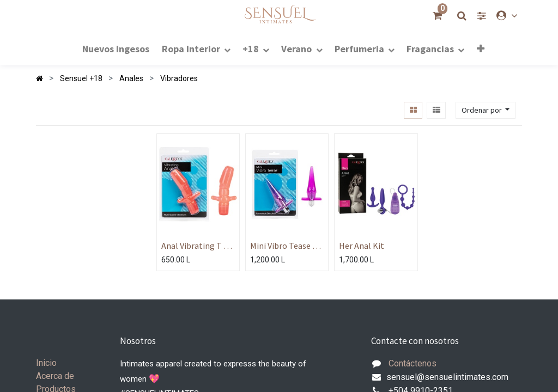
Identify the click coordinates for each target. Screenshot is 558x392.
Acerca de (55, 376)
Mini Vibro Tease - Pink (283, 246)
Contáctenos (413, 363)
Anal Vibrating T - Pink (194, 246)
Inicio (46, 363)
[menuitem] (116, 48)
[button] (481, 48)
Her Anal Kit (362, 246)
